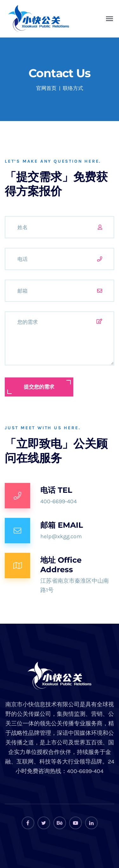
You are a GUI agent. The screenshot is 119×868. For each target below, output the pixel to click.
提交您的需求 (39, 387)
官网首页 (46, 88)
